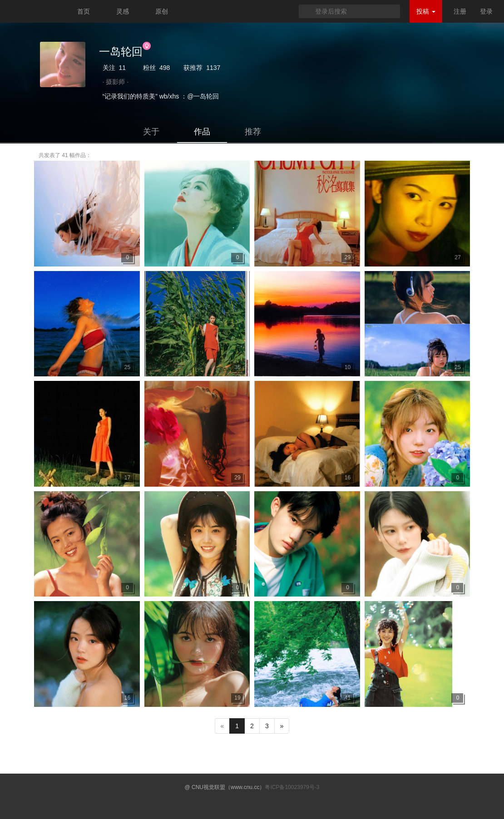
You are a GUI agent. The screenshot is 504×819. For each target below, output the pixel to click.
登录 (486, 11)
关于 (151, 132)
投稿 (426, 11)
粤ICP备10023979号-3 (292, 787)
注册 (460, 11)
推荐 (253, 132)
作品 (202, 132)
